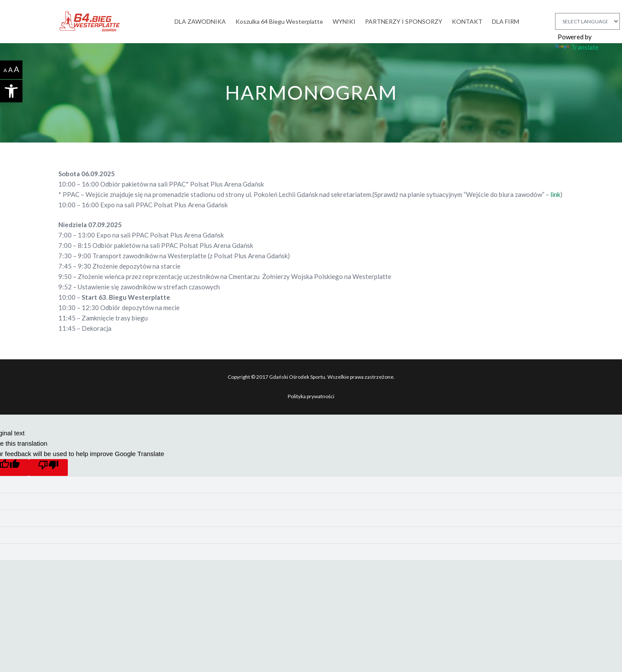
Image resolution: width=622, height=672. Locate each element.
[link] (11, 91)
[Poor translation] (48, 468)
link (555, 194)
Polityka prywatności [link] (311, 396)
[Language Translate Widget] (587, 21)
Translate (577, 47)
